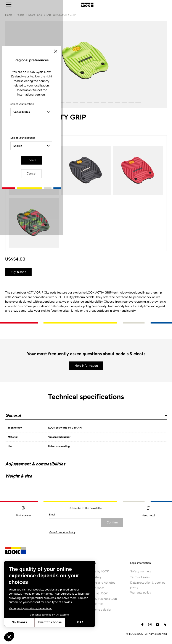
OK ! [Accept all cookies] (45, 622)
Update (74, 359)
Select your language (48, 337)
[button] (9, 637)
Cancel (98, 359)
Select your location (48, 308)
